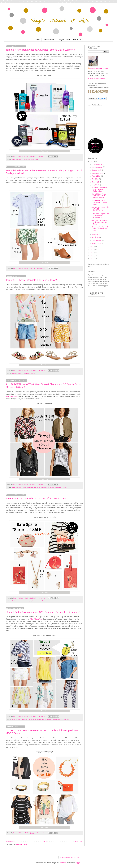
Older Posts (78, 841)
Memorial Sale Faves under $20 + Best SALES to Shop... (99, 196)
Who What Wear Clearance (42, 487)
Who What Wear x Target (59, 487)
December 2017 (97, 164)
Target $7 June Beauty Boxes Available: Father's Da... (99, 189)
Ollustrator (62, 863)
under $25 (66, 719)
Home (38, 40)
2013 (92, 256)
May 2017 (95, 185)
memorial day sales (17, 373)
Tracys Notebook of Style (99, 69)
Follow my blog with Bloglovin (70, 857)
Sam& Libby (49, 719)
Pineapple (41, 719)
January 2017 (97, 243)
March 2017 (96, 237)
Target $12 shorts (29, 373)
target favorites (58, 719)
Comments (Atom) (21, 845)
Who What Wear (12, 396)
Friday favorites (16, 719)
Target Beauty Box (17, 159)
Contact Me (77, 40)
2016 (92, 247)
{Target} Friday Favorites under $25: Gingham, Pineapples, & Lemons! (43, 612)
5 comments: (42, 598)
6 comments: (42, 370)
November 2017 (97, 167)
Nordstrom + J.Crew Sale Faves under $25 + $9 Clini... (100, 229)
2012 (92, 259)
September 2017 (98, 173)
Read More (44, 151)
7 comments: (41, 156)
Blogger (78, 863)
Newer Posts (11, 841)
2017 (92, 162)
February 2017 (97, 240)
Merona (35, 719)
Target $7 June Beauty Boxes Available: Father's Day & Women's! (41, 50)
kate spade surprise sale (40, 601)
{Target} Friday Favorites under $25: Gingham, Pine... (100, 222)
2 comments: (42, 716)
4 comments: (41, 268)
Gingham (24, 719)
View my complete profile (96, 79)
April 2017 (95, 234)
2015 (92, 250)
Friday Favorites (49, 40)
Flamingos (15, 601)
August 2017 (96, 176)
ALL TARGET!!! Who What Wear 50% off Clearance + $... (100, 209)
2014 (92, 253)
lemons (30, 719)
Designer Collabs (64, 40)
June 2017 (96, 182)
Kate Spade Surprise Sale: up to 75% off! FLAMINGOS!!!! (36, 498)
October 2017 (97, 170)
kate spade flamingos (25, 601)
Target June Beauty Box (31, 159)
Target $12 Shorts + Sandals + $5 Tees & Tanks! (31, 280)
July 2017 (95, 179)
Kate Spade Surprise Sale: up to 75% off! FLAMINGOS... (100, 216)
